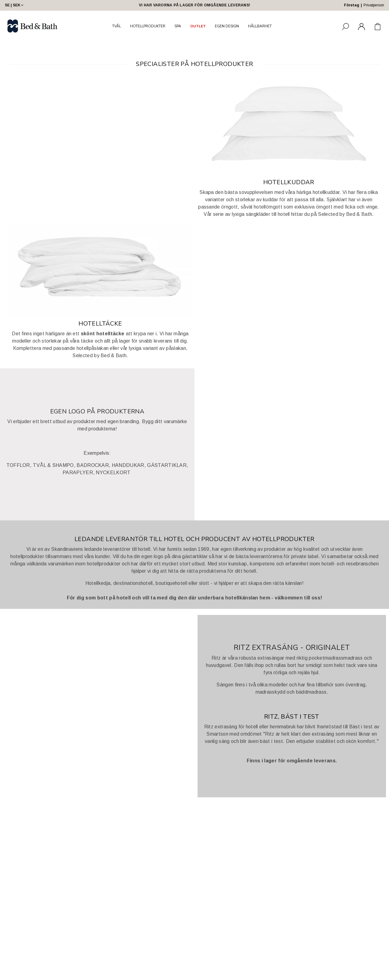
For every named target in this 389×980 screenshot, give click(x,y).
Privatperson (374, 5)
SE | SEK (15, 5)
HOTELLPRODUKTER (148, 26)
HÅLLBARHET (260, 26)
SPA (178, 26)
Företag (352, 5)
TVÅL (117, 26)
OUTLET (198, 26)
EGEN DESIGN (227, 26)
